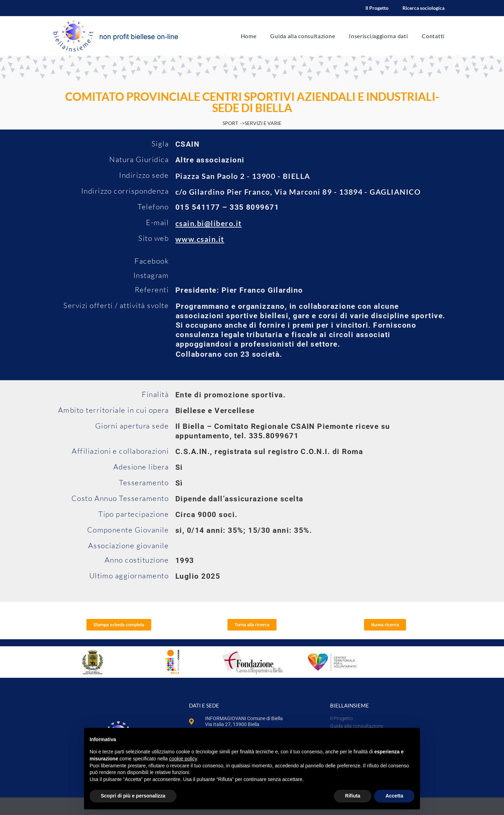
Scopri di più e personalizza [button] (133, 796)
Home (249, 36)
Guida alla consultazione (303, 36)
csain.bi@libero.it (208, 223)
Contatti (433, 36)
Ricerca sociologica (423, 8)
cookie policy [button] (183, 759)
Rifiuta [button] (353, 796)
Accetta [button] (394, 796)
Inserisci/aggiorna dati (378, 36)
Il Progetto (377, 8)
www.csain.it (200, 239)
